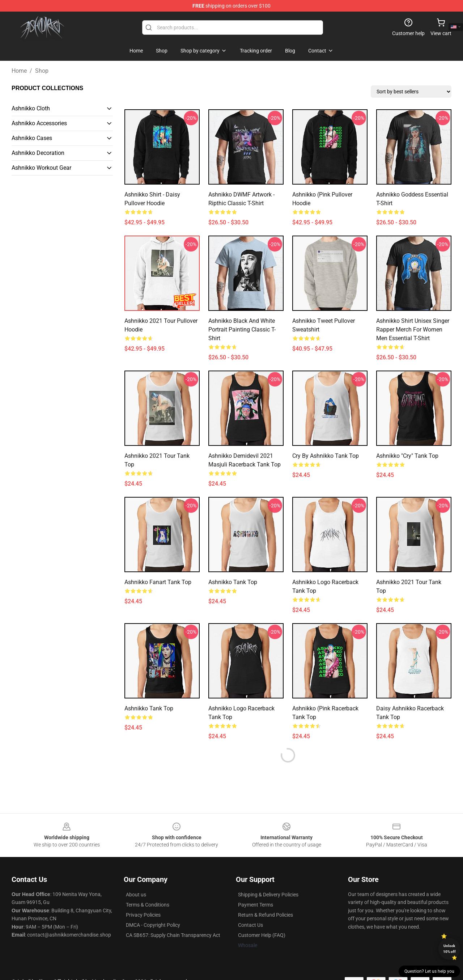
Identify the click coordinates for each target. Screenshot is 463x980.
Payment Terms (256, 905)
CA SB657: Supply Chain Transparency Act (173, 935)
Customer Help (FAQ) (262, 935)
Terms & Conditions (148, 905)
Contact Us (250, 925)
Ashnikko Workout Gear (41, 168)
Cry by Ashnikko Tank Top (326, 456)
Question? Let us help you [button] (429, 971)
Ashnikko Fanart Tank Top (158, 582)
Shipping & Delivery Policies (268, 895)
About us (136, 895)
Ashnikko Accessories (39, 123)
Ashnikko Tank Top (149, 708)
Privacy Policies (143, 915)
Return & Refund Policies (266, 915)
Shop (42, 71)
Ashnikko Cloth (31, 108)
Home (19, 71)
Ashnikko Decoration (38, 153)
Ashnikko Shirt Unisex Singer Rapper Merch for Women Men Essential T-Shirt (413, 330)
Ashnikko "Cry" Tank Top (407, 456)
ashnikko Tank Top (233, 582)
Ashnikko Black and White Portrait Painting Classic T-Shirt (242, 330)
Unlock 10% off (449, 949)
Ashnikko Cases (32, 138)
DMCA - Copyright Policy (153, 925)
